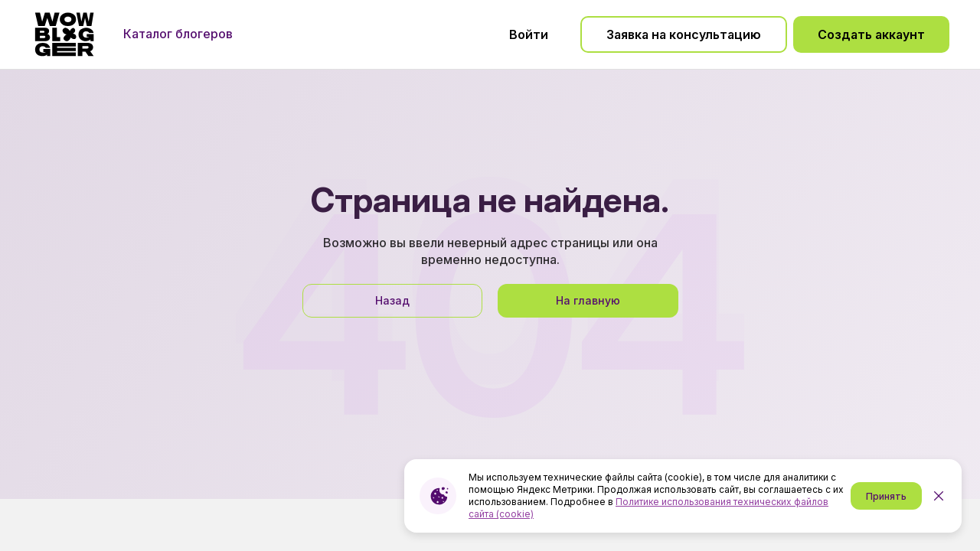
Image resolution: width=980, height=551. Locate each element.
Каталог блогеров (178, 34)
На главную (588, 300)
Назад (392, 300)
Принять (886, 496)
